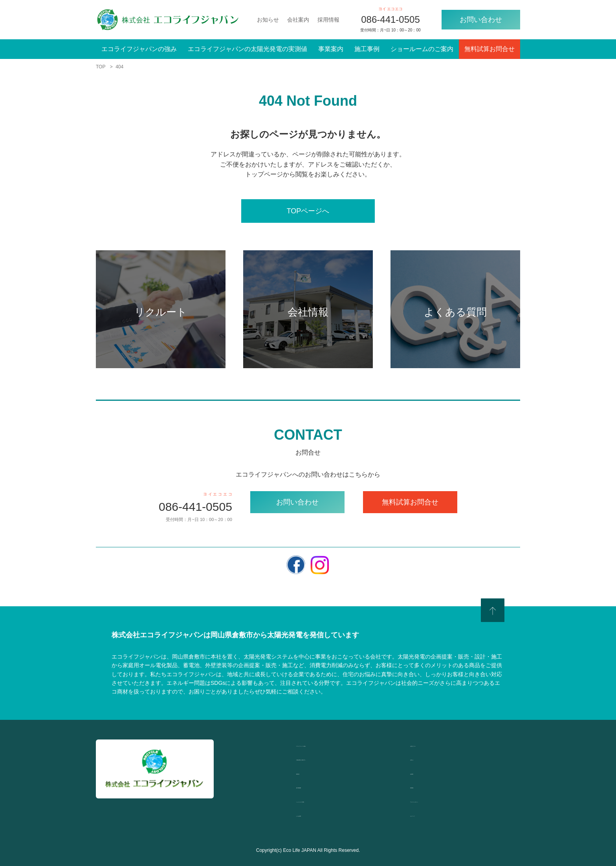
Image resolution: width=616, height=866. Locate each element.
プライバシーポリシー (442, 800)
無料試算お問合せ (489, 49)
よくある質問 (315, 814)
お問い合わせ (481, 20)
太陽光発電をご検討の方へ (334, 758)
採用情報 (328, 20)
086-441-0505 (390, 19)
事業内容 (309, 772)
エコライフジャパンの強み (139, 49)
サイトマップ (429, 814)
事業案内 (331, 49)
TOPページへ (308, 211)
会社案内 (298, 20)
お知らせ (268, 20)
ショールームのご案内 (422, 49)
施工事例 (367, 49)
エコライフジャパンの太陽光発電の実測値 (247, 49)
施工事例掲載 (315, 786)
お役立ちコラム (432, 744)
